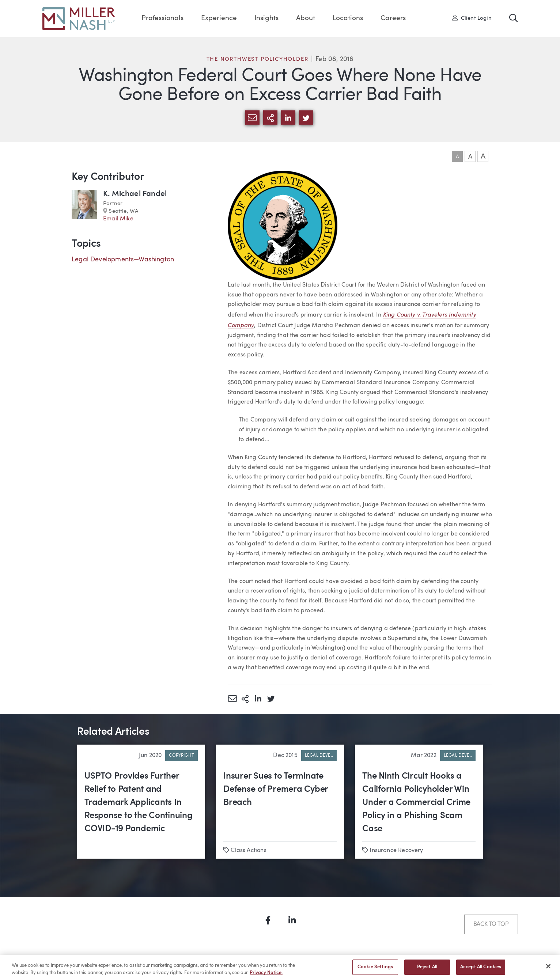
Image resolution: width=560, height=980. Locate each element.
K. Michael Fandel (135, 194)
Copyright (181, 756)
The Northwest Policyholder (258, 59)
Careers (393, 18)
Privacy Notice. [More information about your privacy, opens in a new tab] (266, 976)
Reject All (427, 970)
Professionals (162, 18)
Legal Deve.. (319, 756)
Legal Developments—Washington (123, 260)
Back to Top (491, 924)
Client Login (472, 18)
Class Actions (248, 851)
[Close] (548, 970)
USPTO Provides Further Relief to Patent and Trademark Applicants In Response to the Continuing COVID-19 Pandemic (139, 803)
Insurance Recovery (396, 851)
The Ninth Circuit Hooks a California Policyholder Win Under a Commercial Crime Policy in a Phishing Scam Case (416, 803)
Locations (348, 18)
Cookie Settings (375, 970)
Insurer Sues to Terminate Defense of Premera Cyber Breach (276, 790)
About (306, 18)
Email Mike (118, 219)
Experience (219, 18)
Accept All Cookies (481, 970)
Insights (266, 18)
